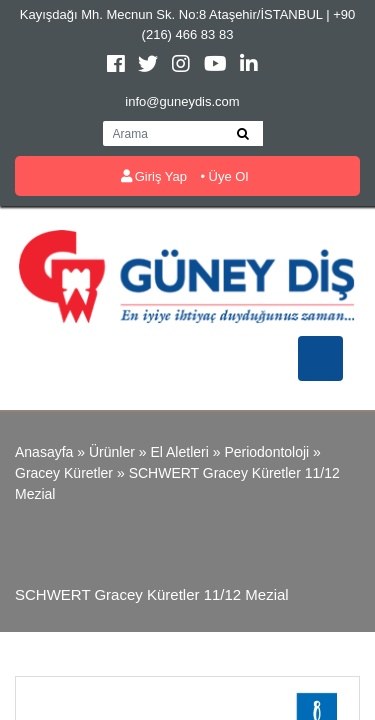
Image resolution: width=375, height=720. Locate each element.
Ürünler (112, 452)
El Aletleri (179, 452)
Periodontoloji (266, 452)
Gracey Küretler (64, 473)
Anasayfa (44, 452)
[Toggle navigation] (320, 358)
